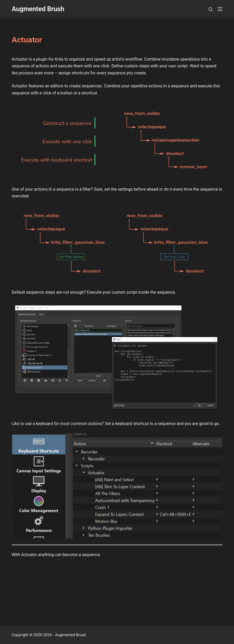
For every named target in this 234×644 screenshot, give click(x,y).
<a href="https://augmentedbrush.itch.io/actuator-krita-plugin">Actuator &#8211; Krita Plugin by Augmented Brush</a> (117, 586)
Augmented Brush (38, 9)
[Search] (210, 9)
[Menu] (220, 9)
